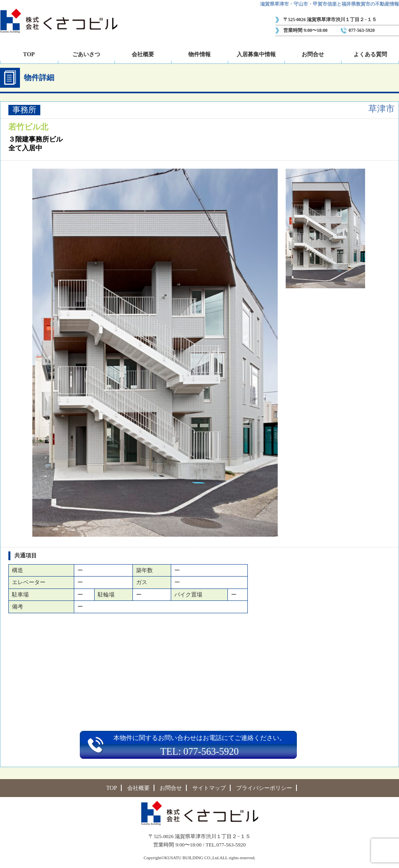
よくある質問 (370, 54)
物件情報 (199, 54)
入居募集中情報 (256, 54)
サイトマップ (209, 788)
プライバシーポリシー (264, 788)
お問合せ (313, 54)
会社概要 (143, 54)
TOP (29, 54)
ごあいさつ (86, 54)
